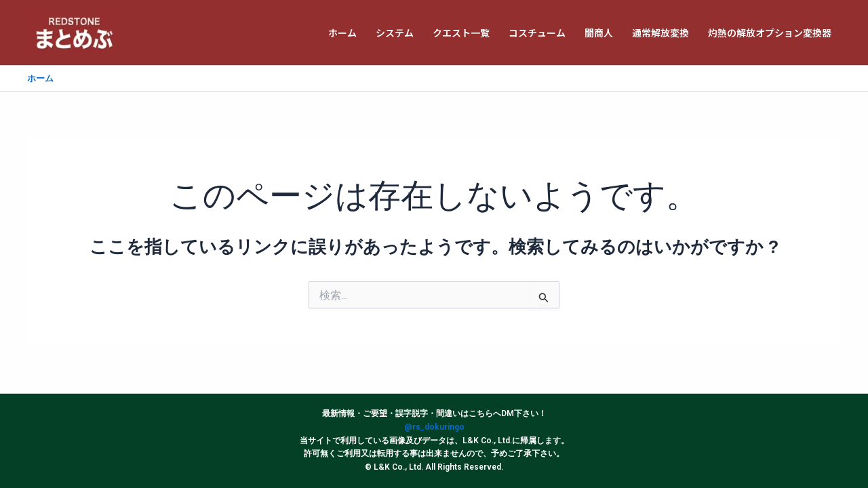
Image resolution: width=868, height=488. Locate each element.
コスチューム (537, 33)
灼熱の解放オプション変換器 (770, 33)
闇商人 (599, 33)
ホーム (342, 33)
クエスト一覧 (461, 33)
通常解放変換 (660, 33)
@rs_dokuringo (434, 427)
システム (395, 33)
